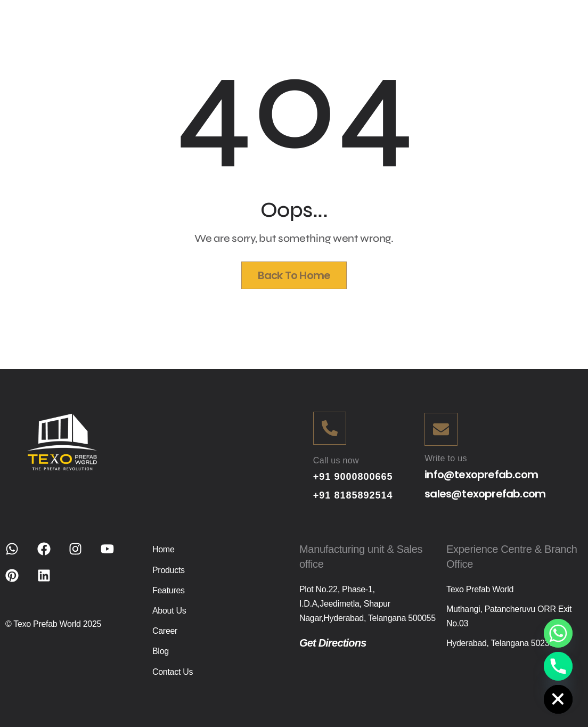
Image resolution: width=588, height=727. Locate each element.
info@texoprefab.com (481, 475)
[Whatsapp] (558, 633)
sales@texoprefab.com (485, 494)
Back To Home (294, 275)
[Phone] (558, 666)
